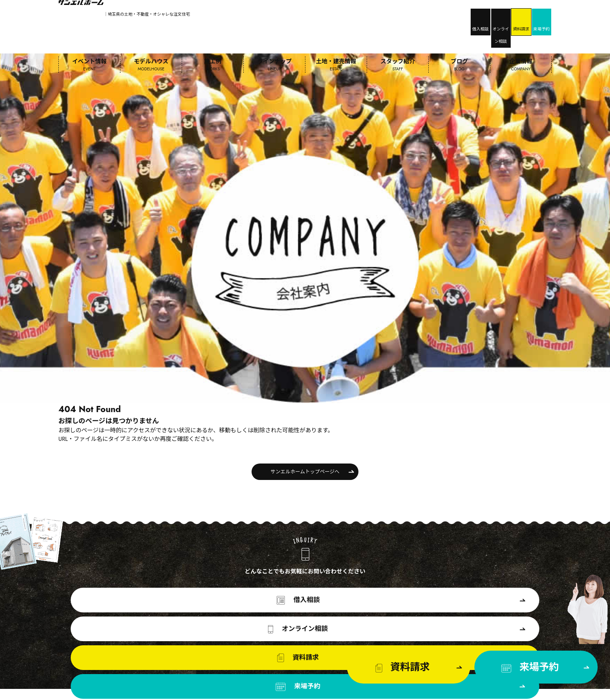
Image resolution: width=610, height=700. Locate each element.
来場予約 (532, 15)
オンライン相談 (438, 15)
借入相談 (390, 15)
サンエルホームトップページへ (305, 329)
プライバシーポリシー (527, 692)
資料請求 (485, 15)
